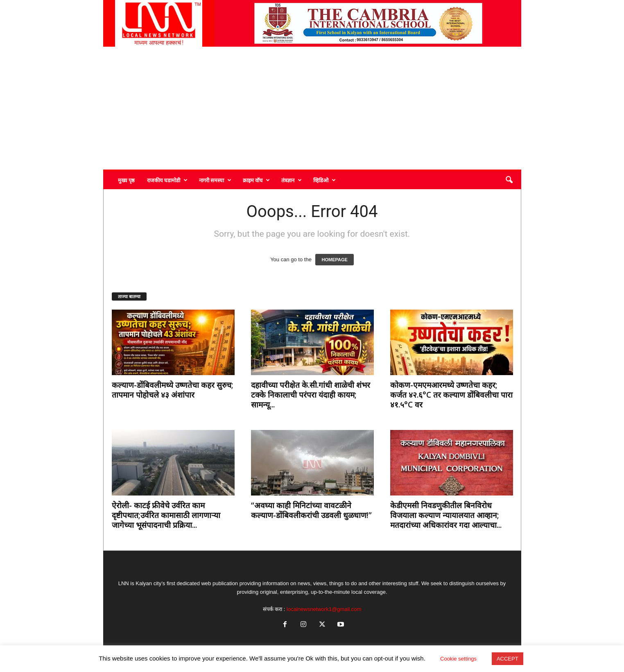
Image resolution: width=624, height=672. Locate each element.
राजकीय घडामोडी (167, 180)
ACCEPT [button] (508, 659)
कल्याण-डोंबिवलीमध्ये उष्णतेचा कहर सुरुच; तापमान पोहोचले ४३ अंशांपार (173, 390)
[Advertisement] (312, 108)
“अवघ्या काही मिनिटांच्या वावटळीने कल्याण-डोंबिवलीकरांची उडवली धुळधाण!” (311, 510)
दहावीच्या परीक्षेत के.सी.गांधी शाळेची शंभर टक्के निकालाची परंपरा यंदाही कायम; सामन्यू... (311, 395)
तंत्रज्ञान (292, 180)
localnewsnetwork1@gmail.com (324, 609)
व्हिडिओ (324, 180)
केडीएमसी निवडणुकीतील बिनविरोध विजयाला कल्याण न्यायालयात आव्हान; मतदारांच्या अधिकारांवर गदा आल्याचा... (446, 515)
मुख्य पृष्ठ (126, 180)
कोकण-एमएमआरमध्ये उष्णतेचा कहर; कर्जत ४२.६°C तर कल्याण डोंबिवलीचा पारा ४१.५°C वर (451, 395)
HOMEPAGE (334, 260)
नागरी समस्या (215, 180)
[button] (509, 180)
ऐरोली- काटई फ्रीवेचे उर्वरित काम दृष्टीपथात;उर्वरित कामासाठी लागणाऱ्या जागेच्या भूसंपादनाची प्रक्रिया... (166, 515)
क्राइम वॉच (256, 180)
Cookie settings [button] (458, 659)
